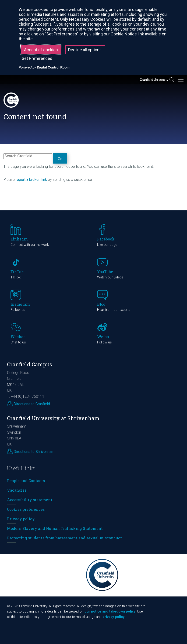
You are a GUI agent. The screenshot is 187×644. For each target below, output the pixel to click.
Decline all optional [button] (85, 50)
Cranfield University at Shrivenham (53, 418)
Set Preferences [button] (37, 58)
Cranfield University (154, 80)
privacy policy (113, 617)
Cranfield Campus (30, 364)
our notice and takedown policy (110, 611)
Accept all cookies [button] (41, 50)
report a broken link (31, 180)
